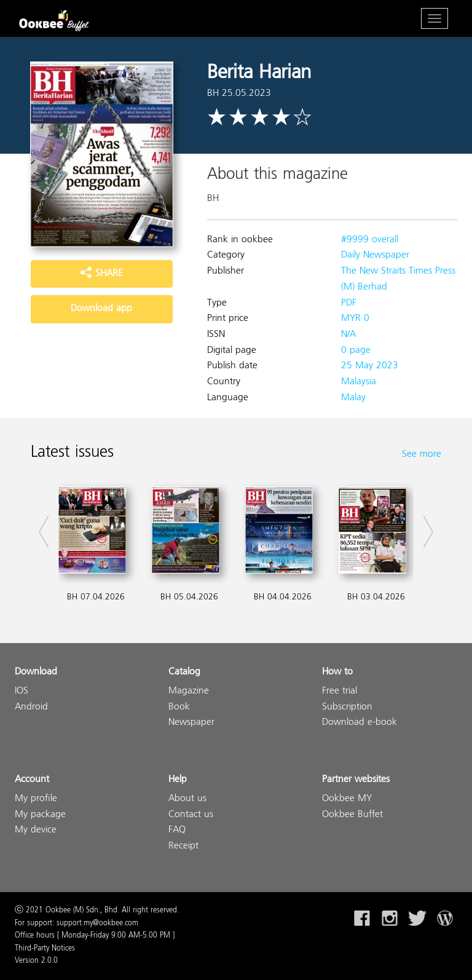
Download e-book (360, 723)
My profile (36, 799)
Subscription (347, 707)
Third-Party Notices (45, 949)
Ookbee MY (347, 799)
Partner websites (356, 780)
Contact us (191, 815)
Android (31, 707)
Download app (101, 309)
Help (178, 780)
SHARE (101, 274)
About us (187, 799)
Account (32, 780)
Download (36, 672)
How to (337, 672)
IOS (22, 691)
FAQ (177, 830)
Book (179, 707)
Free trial (340, 691)
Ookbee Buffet (352, 815)
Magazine (189, 691)
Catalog (184, 672)
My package (40, 815)
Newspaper (191, 723)
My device (36, 830)
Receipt (183, 846)
